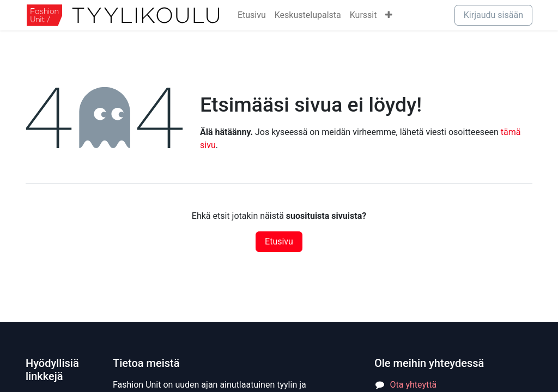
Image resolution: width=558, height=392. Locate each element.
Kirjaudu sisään (493, 15)
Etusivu (279, 241)
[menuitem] (252, 15)
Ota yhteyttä (414, 385)
